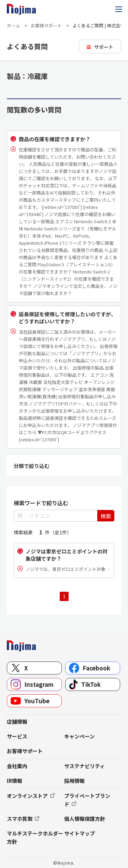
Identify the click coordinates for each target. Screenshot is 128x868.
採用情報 (74, 781)
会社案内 (17, 766)
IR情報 (15, 781)
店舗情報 (17, 722)
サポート (104, 47)
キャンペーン (79, 736)
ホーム (13, 25)
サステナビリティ (84, 766)
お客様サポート (46, 25)
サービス (17, 736)
